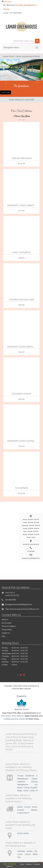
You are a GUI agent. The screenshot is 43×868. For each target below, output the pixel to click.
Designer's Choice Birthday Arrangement (22, 347)
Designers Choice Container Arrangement (22, 441)
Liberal (28, 854)
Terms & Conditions (9, 626)
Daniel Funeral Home (27, 807)
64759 (20, 833)
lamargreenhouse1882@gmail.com (19, 604)
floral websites (18, 716)
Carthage (21, 851)
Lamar (20, 854)
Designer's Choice (21, 394)
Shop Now (6, 92)
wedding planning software (15, 719)
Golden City (32, 851)
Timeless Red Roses (21, 158)
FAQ (3, 636)
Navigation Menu (11, 47)
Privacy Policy (7, 630)
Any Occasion (7, 623)
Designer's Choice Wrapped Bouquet (22, 205)
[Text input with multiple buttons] (24, 41)
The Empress (22, 488)
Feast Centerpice (21, 252)
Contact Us (6, 633)
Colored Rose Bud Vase (21, 300)
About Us (5, 620)
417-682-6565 (16, 13)
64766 (26, 833)
